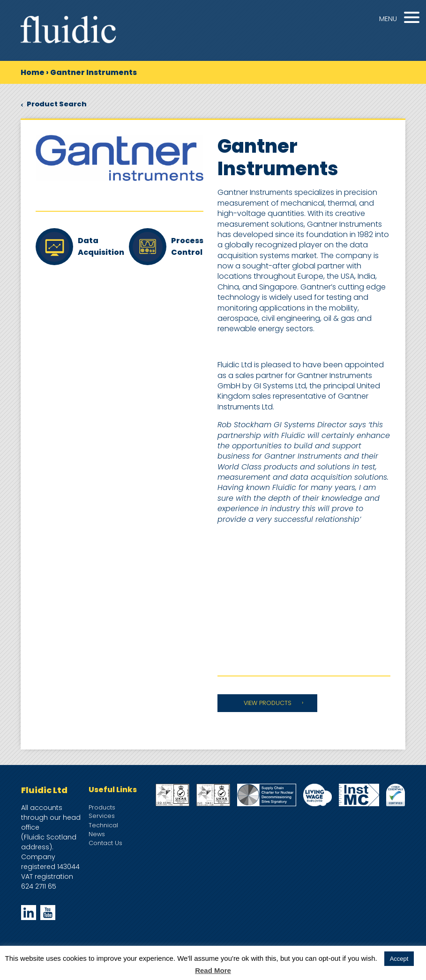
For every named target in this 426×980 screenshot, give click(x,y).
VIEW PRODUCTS (268, 703)
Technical (103, 825)
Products (102, 807)
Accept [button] (399, 959)
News (97, 834)
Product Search (54, 104)
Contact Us (105, 843)
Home (33, 72)
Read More (213, 970)
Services (102, 816)
